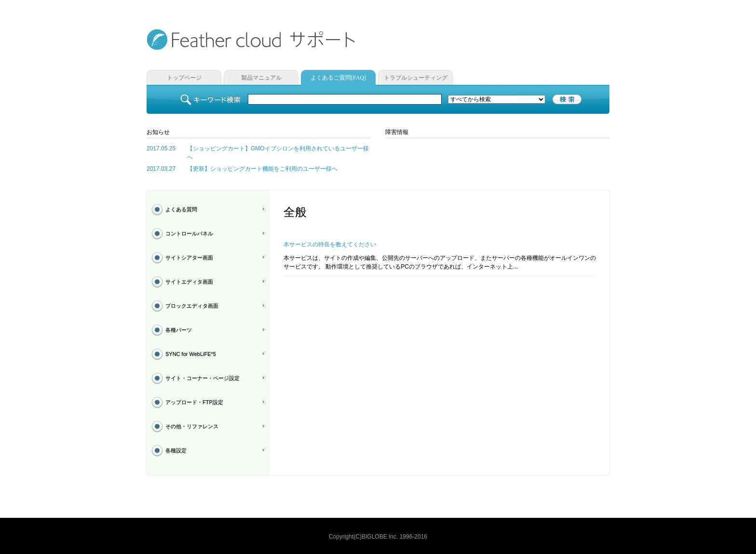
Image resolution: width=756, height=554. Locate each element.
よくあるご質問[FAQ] (338, 78)
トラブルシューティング (416, 78)
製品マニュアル (261, 78)
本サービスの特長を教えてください (330, 244)
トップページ (184, 78)
